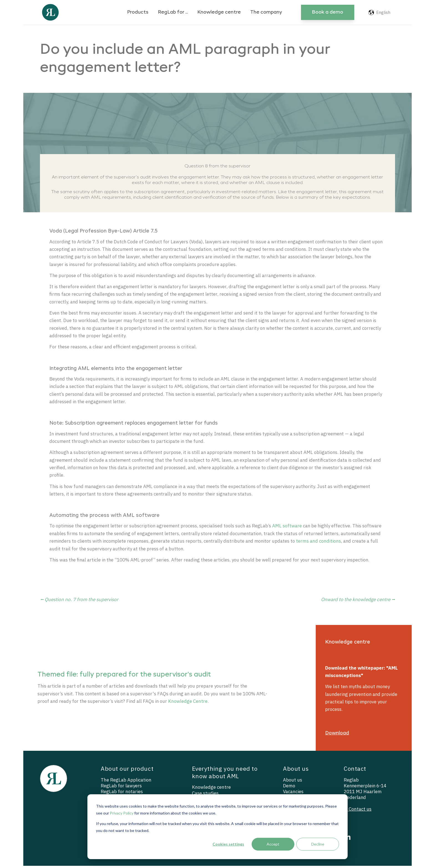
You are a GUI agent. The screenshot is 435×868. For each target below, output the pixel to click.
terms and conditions (322, 543)
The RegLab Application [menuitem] (126, 783)
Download (337, 735)
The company (266, 12)
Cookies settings (228, 844)
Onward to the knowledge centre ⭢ (358, 601)
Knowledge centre (219, 12)
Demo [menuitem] (289, 788)
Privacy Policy (122, 813)
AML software (289, 528)
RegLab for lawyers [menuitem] (121, 788)
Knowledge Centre (200, 703)
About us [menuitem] (293, 783)
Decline (318, 844)
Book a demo (327, 12)
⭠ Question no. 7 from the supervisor (79, 601)
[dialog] (217, 827)
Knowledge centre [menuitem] (211, 790)
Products (138, 12)
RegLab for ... (173, 12)
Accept (273, 844)
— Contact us (358, 812)
